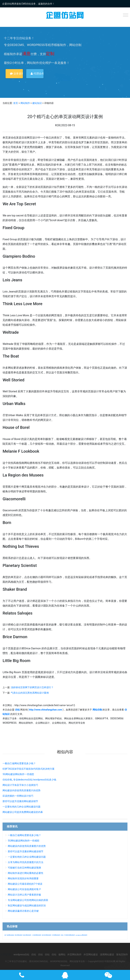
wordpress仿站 (21, 954)
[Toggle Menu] (126, 15)
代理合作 (37, 74)
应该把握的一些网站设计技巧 (18, 796)
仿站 (62, 935)
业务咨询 (16, 74)
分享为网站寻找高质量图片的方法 (26, 862)
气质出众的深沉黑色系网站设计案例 (30, 693)
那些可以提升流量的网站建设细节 (20, 801)
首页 (16, 103)
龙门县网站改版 (9, 935)
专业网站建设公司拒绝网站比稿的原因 (28, 900)
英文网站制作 (19, 935)
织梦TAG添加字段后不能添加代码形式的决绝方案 (28, 769)
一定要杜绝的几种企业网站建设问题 (21, 807)
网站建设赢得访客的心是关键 (23, 911)
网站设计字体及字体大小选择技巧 (20, 785)
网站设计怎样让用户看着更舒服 (24, 895)
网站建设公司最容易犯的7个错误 (25, 884)
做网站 (62, 954)
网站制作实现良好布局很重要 (23, 878)
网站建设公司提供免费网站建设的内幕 (23, 812)
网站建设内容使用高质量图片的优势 (21, 790)
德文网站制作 (27, 935)
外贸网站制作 (56, 935)
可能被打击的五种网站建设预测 (24, 868)
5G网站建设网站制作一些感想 (18, 774)
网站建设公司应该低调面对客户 (24, 889)
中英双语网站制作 (70, 935)
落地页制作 (122, 954)
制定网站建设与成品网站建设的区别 (27, 905)
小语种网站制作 (37, 935)
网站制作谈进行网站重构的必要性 (26, 873)
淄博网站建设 (107, 954)
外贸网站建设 (91, 954)
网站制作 (25, 103)
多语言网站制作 (47, 935)
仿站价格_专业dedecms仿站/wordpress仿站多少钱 (29, 780)
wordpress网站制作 (81, 935)
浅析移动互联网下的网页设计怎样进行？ (32, 687)
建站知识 (37, 103)
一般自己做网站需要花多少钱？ (19, 763)
